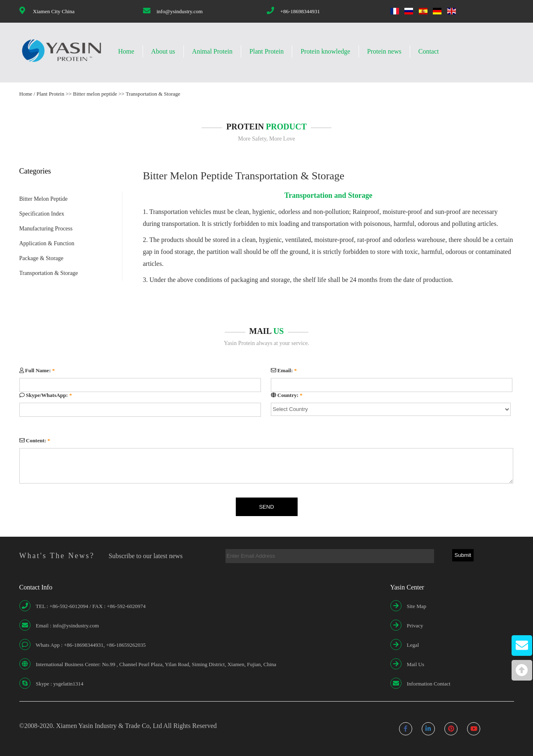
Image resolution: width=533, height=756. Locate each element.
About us (163, 51)
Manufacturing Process (46, 229)
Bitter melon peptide (95, 94)
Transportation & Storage (153, 94)
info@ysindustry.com (180, 11)
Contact (429, 51)
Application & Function (47, 243)
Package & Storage (41, 258)
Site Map (417, 606)
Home (126, 51)
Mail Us (416, 664)
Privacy (415, 626)
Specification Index (42, 214)
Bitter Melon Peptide (43, 199)
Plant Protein (266, 51)
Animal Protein (212, 51)
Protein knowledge (325, 51)
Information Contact (429, 684)
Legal (413, 645)
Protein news (384, 51)
